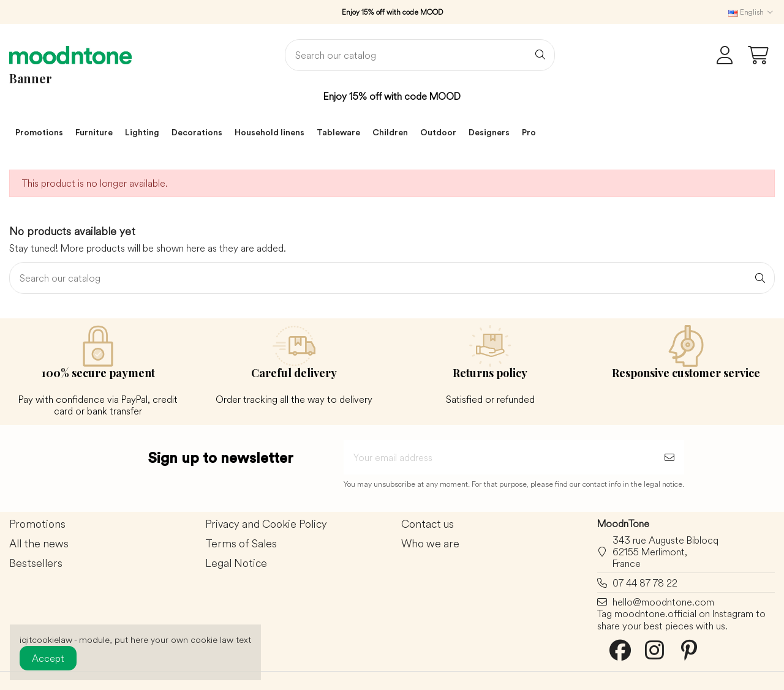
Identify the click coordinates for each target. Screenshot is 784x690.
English (752, 12)
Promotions (37, 524)
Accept (48, 658)
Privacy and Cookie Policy (266, 524)
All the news (39, 544)
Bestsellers (36, 564)
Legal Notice (236, 564)
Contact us (428, 524)
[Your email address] (499, 457)
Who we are (430, 544)
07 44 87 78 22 (645, 583)
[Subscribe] (669, 457)
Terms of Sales (241, 544)
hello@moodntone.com (663, 602)
